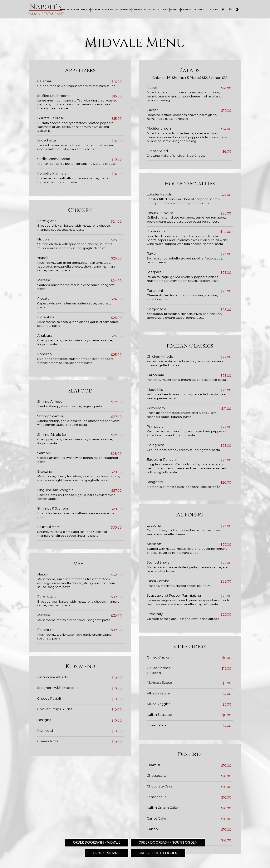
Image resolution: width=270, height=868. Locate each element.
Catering (139, 10)
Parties (125, 10)
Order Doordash (193, 10)
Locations (212, 10)
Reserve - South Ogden (105, 10)
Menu (64, 10)
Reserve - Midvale (80, 10)
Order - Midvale (106, 853)
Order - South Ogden (158, 853)
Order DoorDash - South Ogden (168, 842)
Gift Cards (162, 10)
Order (175, 10)
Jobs (151, 10)
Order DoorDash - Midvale (97, 842)
